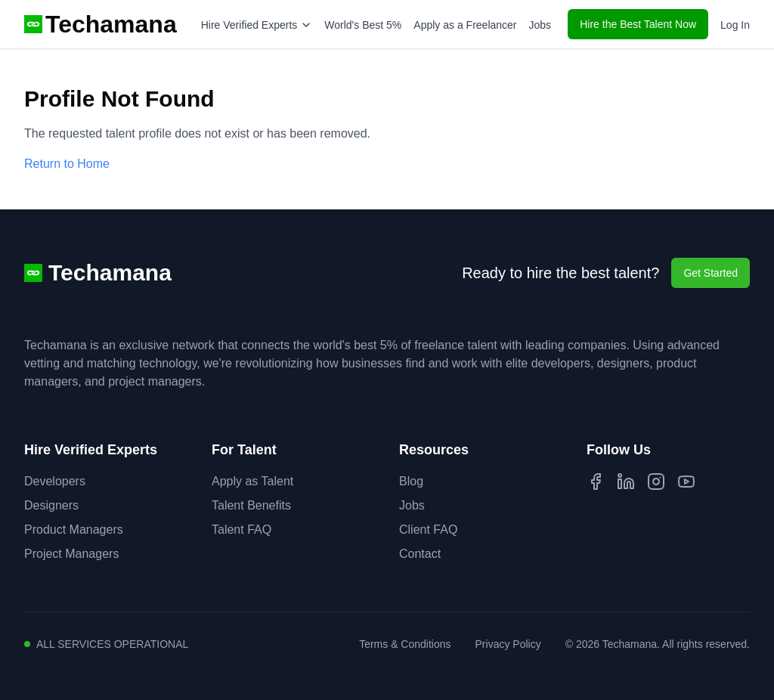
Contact (420, 554)
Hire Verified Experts (257, 25)
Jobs (540, 25)
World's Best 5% (363, 25)
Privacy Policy (508, 644)
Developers (55, 481)
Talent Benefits (251, 505)
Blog (411, 481)
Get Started (711, 273)
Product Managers (74, 530)
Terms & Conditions (405, 644)
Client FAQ (428, 530)
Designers (51, 505)
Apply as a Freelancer (465, 25)
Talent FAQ (241, 530)
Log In (735, 25)
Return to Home (67, 164)
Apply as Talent (252, 481)
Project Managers (71, 554)
